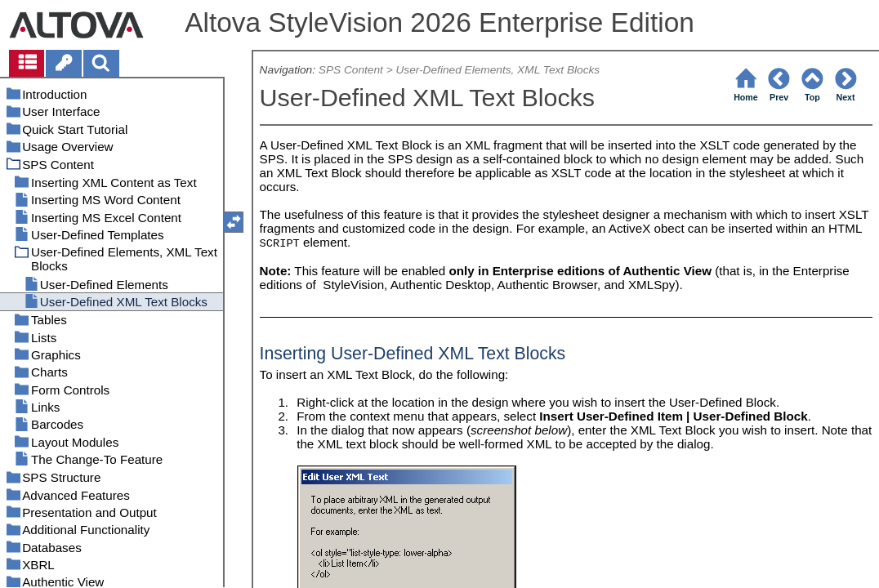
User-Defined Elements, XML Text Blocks (498, 70)
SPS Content (351, 70)
